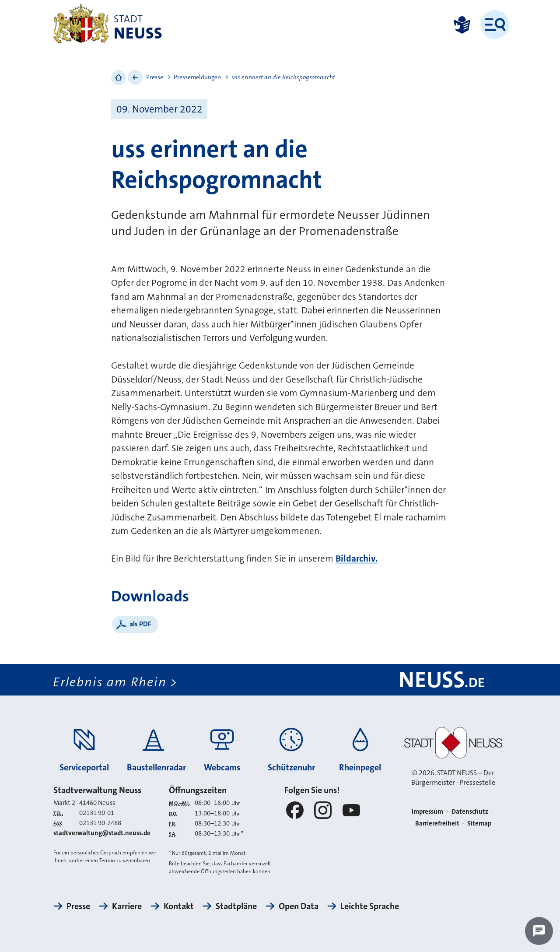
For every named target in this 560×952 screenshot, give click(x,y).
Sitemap (479, 823)
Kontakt (179, 906)
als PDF (140, 624)
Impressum (427, 811)
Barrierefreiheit (437, 823)
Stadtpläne (236, 906)
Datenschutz (470, 811)
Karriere (127, 906)
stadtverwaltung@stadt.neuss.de (102, 833)
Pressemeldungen (197, 77)
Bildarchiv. (357, 559)
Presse (155, 77)
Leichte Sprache (370, 906)
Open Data (299, 906)
